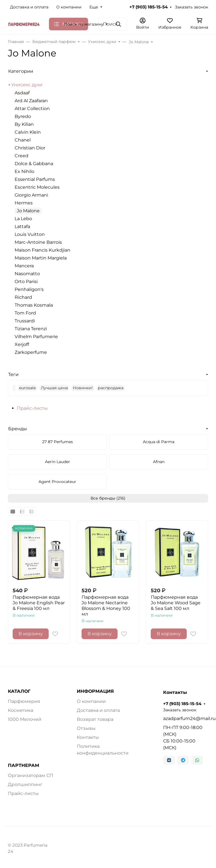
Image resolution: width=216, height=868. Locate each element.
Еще (94, 7)
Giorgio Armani (31, 195)
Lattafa (22, 226)
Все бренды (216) (108, 498)
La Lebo (23, 219)
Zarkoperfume (31, 352)
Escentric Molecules (37, 187)
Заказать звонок (192, 7)
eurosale (27, 388)
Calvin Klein (28, 132)
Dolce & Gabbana (34, 164)
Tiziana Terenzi (31, 329)
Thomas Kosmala (34, 305)
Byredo (23, 116)
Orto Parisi (26, 282)
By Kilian (24, 124)
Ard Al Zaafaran (31, 101)
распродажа (111, 388)
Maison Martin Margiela (41, 258)
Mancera (24, 266)
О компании (69, 7)
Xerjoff (22, 344)
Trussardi (25, 321)
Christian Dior (30, 148)
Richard (23, 297)
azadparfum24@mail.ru (186, 718)
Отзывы (86, 728)
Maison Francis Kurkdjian (42, 250)
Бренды (18, 429)
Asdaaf (22, 93)
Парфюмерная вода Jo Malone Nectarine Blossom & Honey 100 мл (106, 606)
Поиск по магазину (84, 24)
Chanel (23, 140)
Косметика (21, 710)
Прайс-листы (32, 408)
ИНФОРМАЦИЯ (95, 691)
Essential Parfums (35, 179)
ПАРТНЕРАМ (23, 766)
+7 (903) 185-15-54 (148, 7)
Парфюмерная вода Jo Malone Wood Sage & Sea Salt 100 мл (176, 603)
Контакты (88, 737)
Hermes (24, 203)
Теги (13, 374)
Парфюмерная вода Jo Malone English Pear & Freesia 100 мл (39, 603)
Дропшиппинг (25, 784)
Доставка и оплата (29, 7)
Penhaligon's (29, 289)
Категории (21, 71)
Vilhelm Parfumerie (36, 337)
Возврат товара (95, 719)
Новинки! (83, 388)
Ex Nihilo (24, 171)
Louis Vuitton (30, 234)
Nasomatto (27, 274)
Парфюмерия (24, 701)
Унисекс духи (27, 85)
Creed (22, 156)
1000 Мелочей (25, 719)
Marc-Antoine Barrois (38, 242)
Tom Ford (25, 313)
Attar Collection (32, 109)
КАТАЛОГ (19, 691)
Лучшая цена (54, 388)
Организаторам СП (31, 775)
